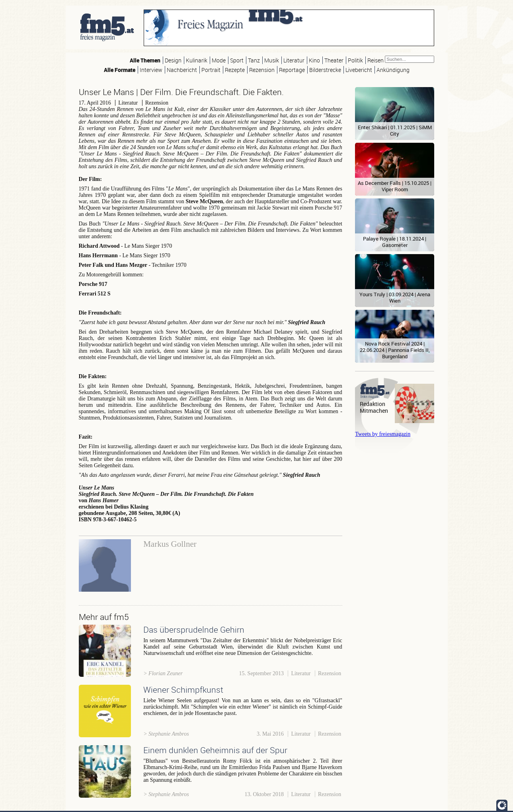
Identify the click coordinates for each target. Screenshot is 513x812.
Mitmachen (374, 411)
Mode (219, 60)
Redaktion (373, 404)
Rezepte (235, 70)
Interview (151, 70)
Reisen (375, 60)
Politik (355, 60)
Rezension (262, 70)
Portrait (211, 70)
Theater (334, 60)
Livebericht (359, 70)
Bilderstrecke (325, 70)
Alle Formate (120, 70)
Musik (272, 60)
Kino (314, 60)
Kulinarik (197, 60)
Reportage (292, 70)
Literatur (294, 60)
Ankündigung (393, 70)
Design (173, 60)
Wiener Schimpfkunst (183, 690)
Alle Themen (145, 60)
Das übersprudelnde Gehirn (194, 629)
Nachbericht (182, 70)
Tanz (254, 60)
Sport (237, 60)
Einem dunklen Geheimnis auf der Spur (215, 750)
